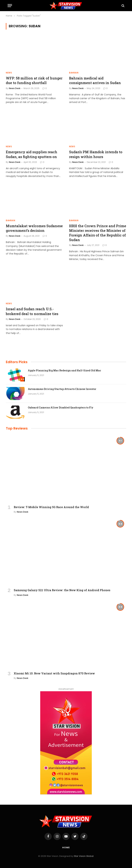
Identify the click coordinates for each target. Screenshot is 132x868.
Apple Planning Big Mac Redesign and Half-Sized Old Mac (64, 370)
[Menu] (10, 6)
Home (66, 847)
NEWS (9, 73)
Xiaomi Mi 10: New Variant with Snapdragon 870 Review (54, 673)
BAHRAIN (74, 73)
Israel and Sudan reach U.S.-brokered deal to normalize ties (32, 311)
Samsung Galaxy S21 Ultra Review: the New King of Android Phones (62, 590)
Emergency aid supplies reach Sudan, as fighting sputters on (32, 154)
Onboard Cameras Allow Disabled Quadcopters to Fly (61, 407)
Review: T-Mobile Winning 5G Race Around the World (51, 507)
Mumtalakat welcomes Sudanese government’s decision (34, 228)
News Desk (15, 88)
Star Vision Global (84, 856)
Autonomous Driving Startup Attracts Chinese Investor (62, 389)
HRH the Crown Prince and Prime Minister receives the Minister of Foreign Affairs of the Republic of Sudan (98, 233)
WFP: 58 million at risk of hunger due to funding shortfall (34, 80)
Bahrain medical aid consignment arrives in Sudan (95, 80)
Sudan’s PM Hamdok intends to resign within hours (96, 154)
